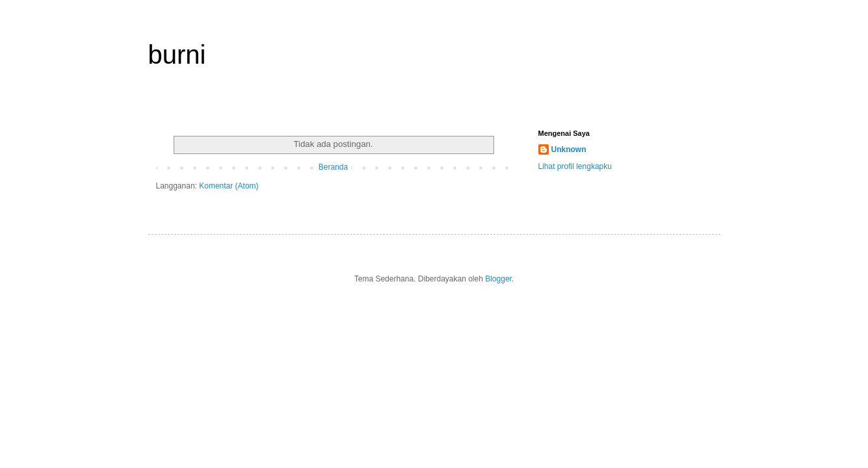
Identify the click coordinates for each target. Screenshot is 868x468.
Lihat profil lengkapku (575, 166)
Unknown (569, 149)
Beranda (333, 167)
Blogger (498, 279)
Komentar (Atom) (229, 186)
